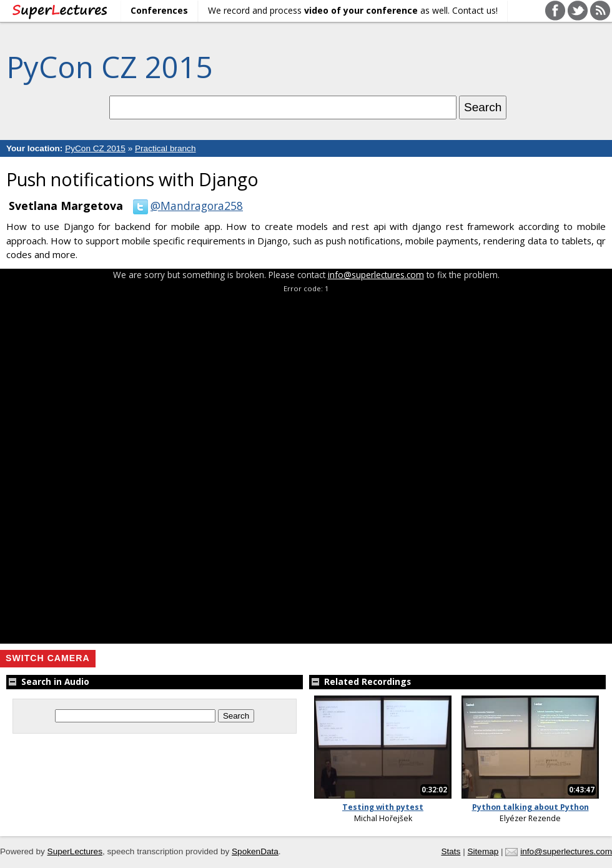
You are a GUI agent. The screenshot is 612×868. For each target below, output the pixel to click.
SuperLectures (75, 851)
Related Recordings (360, 681)
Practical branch (165, 148)
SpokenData (255, 851)
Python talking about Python (531, 807)
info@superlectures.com (376, 275)
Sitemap (483, 851)
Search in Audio (48, 681)
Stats (451, 851)
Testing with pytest (383, 807)
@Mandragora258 (185, 206)
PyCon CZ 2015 (109, 67)
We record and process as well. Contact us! (353, 10)
